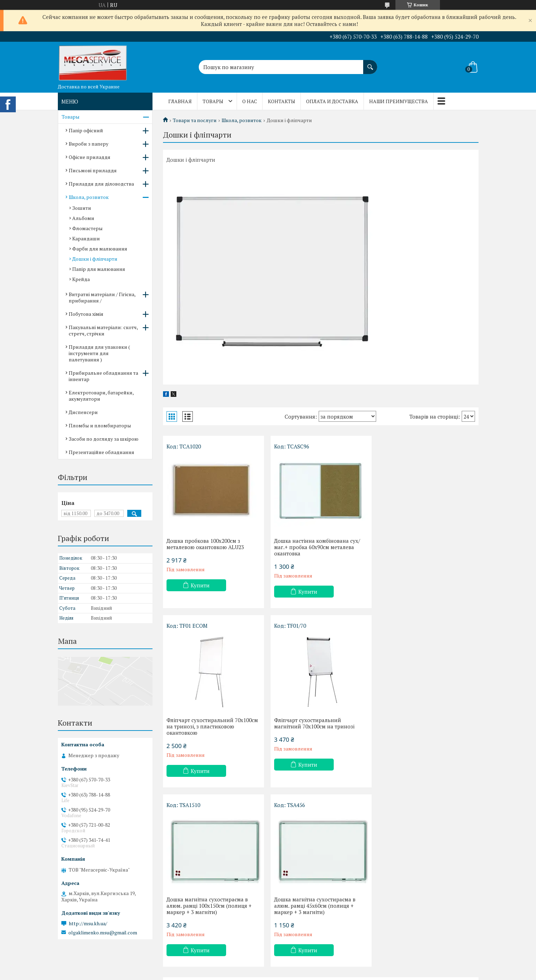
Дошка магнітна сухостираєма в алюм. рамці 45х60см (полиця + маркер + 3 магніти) (422, 726)
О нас (250, 101)
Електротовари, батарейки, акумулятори (101, 396)
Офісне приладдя (90, 157)
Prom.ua (301, 967)
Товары (213, 101)
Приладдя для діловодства (101, 184)
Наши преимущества (399, 101)
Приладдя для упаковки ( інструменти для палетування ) (99, 353)
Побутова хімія (86, 314)
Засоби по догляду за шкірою (104, 439)
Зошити (82, 208)
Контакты (281, 101)
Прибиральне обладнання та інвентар (103, 376)
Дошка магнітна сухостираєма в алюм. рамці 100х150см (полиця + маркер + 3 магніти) (316, 726)
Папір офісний (86, 130)
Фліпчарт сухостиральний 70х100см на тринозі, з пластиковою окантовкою (427, 547)
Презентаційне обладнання (101, 452)
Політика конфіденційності (322, 973)
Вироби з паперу (89, 144)
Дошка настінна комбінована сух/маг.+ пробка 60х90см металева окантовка (317, 547)
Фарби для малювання (100, 249)
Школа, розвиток (242, 120)
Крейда (81, 279)
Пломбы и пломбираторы (100, 425)
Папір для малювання (99, 269)
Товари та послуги (195, 120)
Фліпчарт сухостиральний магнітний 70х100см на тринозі (207, 723)
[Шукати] (370, 64)
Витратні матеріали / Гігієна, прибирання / (102, 297)
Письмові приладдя (93, 170)
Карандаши (86, 238)
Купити (200, 585)
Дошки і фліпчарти (95, 259)
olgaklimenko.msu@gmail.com (103, 933)
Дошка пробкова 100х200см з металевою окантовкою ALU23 (205, 544)
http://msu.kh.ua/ (88, 924)
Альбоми (83, 218)
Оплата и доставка (332, 101)
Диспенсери (83, 412)
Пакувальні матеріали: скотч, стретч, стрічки (103, 330)
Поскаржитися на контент (267, 973)
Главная (180, 101)
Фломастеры (87, 228)
